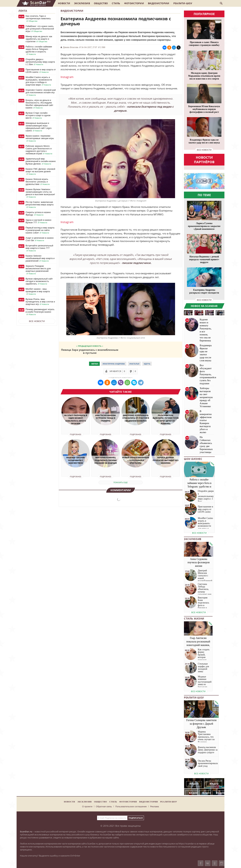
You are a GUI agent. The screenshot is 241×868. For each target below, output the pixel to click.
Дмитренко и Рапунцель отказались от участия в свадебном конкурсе (136, 418)
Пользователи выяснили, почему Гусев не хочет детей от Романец (166, 419)
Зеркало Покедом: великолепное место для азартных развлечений (38, 270)
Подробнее (76, 434)
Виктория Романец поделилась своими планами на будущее (106, 460)
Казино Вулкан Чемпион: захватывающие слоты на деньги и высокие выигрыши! (40, 193)
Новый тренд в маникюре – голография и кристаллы (136, 460)
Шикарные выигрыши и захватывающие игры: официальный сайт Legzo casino (39, 127)
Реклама (154, 807)
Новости (64, 3)
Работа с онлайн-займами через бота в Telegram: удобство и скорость (39, 50)
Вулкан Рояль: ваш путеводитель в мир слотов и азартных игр (40, 302)
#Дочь (147, 364)
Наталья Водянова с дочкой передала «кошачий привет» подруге (204, 259)
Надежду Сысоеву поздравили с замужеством (76, 460)
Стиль (116, 3)
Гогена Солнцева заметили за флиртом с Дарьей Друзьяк (201, 724)
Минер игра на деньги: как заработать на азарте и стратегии (39, 39)
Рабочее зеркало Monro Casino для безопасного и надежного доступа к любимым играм (39, 150)
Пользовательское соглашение (131, 807)
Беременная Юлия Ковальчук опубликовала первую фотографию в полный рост (204, 109)
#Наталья (134, 364)
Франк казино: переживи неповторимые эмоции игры (40, 138)
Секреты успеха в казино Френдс (38, 214)
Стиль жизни (194, 618)
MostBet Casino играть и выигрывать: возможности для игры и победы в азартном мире (39, 81)
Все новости (37, 321)
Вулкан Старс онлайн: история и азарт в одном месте (38, 115)
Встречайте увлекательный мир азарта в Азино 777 (39, 248)
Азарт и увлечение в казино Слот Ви (40, 239)
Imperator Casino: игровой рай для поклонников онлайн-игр (41, 93)
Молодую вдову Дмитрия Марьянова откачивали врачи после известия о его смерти (204, 76)
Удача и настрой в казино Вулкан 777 (38, 221)
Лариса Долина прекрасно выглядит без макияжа (166, 460)
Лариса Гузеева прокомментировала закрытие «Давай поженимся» (204, 226)
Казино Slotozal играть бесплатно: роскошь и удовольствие (38, 182)
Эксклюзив (82, 3)
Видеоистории (159, 3)
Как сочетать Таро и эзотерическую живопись (38, 19)
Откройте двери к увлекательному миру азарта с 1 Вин (40, 62)
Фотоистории (134, 3)
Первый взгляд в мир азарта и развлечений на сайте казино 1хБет (40, 230)
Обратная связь (104, 807)
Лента (23, 11)
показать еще (121, 482)
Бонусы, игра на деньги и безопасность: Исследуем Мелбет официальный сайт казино (39, 104)
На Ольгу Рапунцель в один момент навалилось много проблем (76, 419)
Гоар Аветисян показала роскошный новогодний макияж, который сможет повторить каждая (198, 645)
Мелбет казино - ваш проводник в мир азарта (38, 292)
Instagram (67, 77)
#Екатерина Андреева (114, 364)
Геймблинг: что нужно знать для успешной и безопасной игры (40, 29)
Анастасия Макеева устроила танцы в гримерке (106, 418)
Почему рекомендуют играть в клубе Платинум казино (40, 312)
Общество (101, 3)
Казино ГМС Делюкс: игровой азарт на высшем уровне (40, 172)
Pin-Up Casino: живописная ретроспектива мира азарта (39, 205)
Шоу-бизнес (193, 459)
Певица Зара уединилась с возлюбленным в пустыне (90, 351)
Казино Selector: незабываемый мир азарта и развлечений (40, 258)
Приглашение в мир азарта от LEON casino (41, 71)
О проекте (87, 807)
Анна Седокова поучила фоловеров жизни (199, 563)
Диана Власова (71, 47)
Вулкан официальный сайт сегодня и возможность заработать (39, 281)
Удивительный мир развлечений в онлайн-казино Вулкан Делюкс (41, 161)
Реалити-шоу (183, 3)
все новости (204, 150)
